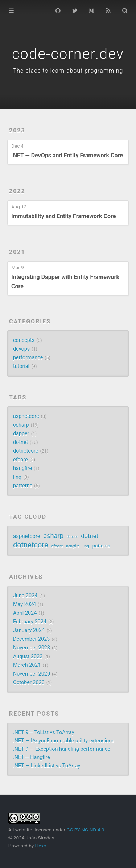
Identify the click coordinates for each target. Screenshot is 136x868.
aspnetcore (26, 416)
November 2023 (32, 648)
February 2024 (30, 622)
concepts (24, 340)
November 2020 (32, 674)
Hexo (41, 846)
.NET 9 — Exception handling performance (62, 749)
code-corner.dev (68, 54)
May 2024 (24, 604)
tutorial (21, 366)
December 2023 (31, 639)
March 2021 (27, 665)
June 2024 (25, 596)
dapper (21, 434)
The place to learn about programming (68, 71)
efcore (20, 460)
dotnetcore (26, 451)
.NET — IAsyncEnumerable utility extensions (64, 741)
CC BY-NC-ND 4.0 (86, 830)
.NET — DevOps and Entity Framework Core (67, 155)
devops (21, 349)
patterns (23, 486)
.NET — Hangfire (32, 757)
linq (17, 477)
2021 (17, 252)
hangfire (22, 468)
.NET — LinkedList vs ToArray (47, 766)
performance (28, 358)
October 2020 (29, 683)
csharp (21, 425)
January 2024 (29, 630)
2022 (17, 191)
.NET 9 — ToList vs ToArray (44, 732)
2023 (17, 130)
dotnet (20, 442)
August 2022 (28, 657)
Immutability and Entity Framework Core (63, 216)
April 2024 (25, 613)
